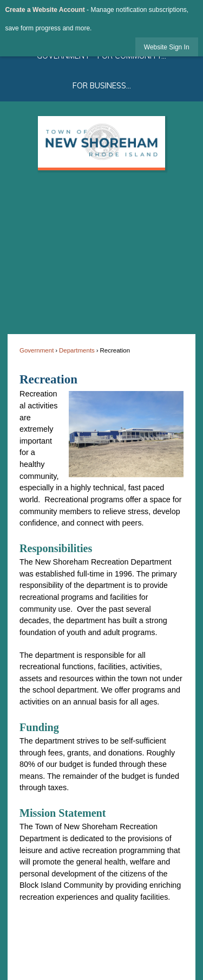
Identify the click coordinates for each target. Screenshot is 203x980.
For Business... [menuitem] (102, 86)
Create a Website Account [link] (45, 10)
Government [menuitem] (63, 56)
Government (37, 350)
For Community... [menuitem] (132, 56)
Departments (77, 350)
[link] (167, 47)
